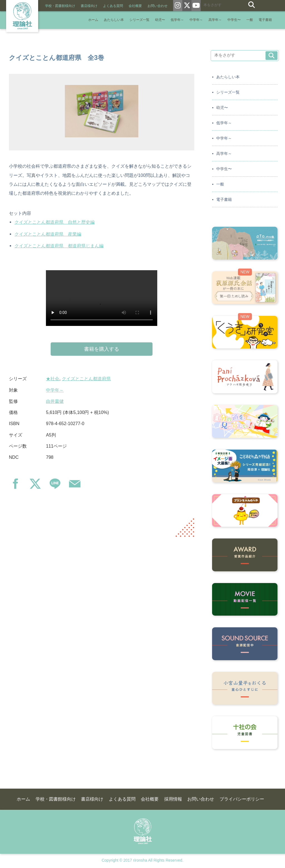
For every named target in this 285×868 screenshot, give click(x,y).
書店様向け (89, 6)
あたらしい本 (114, 20)
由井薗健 (55, 401)
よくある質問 (113, 6)
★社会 (53, 379)
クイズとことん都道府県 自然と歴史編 (55, 222)
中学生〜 (234, 20)
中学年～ (196, 20)
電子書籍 (265, 20)
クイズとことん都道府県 (86, 379)
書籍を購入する (102, 349)
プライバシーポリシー (242, 799)
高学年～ (215, 20)
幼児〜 (160, 20)
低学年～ (177, 20)
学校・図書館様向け (60, 6)
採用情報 (173, 799)
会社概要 (135, 6)
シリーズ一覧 (139, 20)
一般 (250, 20)
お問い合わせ (158, 6)
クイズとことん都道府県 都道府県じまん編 (59, 246)
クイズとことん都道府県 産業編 (48, 234)
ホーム (93, 20)
